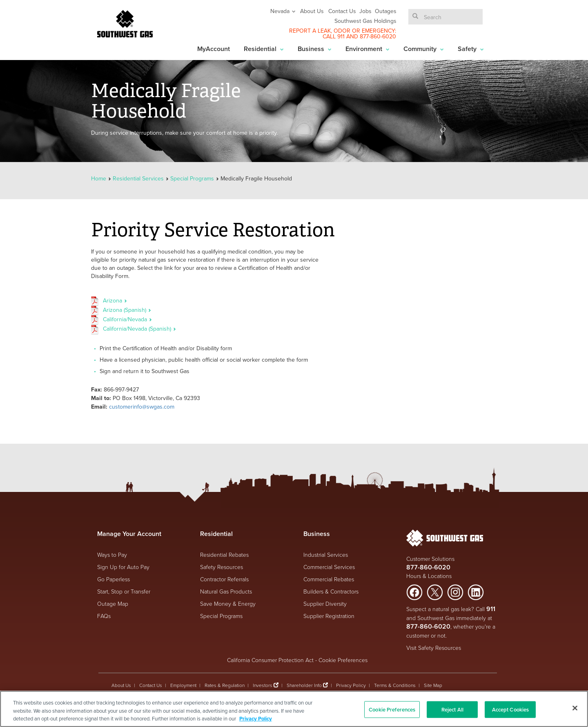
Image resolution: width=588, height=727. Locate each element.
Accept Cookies (511, 709)
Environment (367, 49)
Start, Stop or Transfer (124, 591)
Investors (263, 685)
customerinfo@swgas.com (142, 407)
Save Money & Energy (228, 604)
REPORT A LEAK (310, 31)
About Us (312, 11)
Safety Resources (222, 567)
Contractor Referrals (224, 579)
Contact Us (342, 11)
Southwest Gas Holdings (365, 21)
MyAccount (214, 49)
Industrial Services (326, 555)
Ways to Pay (112, 555)
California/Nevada (127, 319)
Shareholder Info (304, 685)
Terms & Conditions (395, 685)
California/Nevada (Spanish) (139, 329)
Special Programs (192, 178)
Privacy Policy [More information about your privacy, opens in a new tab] (256, 719)
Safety (471, 49)
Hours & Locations (429, 576)
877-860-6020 (378, 36)
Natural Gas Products (226, 591)
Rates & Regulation (225, 685)
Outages (386, 11)
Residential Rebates (224, 555)
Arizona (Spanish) (127, 310)
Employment (183, 685)
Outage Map (113, 604)
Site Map (433, 685)
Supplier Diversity (325, 604)
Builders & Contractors (331, 591)
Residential (264, 49)
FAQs (104, 616)
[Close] (575, 708)
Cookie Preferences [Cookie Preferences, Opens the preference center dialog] (392, 709)
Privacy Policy (351, 685)
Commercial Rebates (329, 579)
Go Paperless (114, 579)
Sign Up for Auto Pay (123, 567)
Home (99, 178)
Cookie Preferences (343, 660)
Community (424, 49)
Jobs (365, 11)
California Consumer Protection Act (270, 660)
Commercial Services (329, 567)
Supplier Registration (329, 616)
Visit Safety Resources (434, 648)
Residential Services (138, 178)
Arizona (115, 300)
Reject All (452, 709)
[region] (294, 709)
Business (315, 49)
